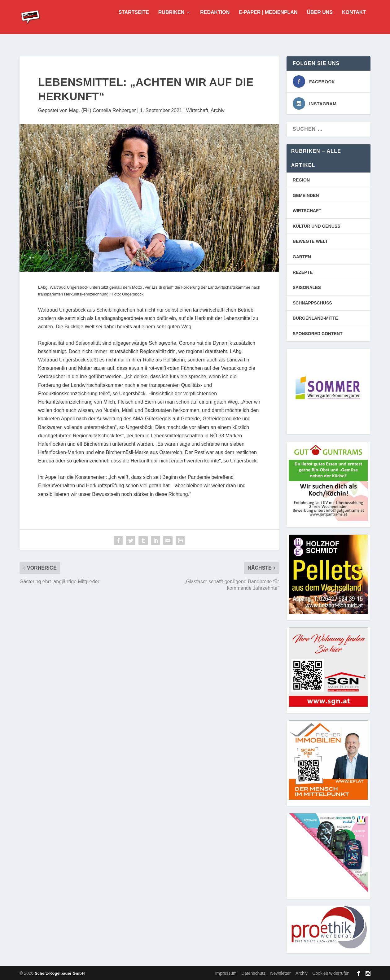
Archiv (217, 110)
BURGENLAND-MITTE (315, 317)
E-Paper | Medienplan (268, 22)
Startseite (134, 22)
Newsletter (280, 973)
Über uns (320, 22)
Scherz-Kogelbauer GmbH (60, 973)
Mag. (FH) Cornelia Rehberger (103, 110)
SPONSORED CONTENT (318, 333)
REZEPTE (303, 272)
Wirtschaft (197, 110)
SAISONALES (307, 287)
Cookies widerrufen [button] (331, 973)
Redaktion (215, 22)
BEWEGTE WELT (310, 241)
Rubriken (171, 22)
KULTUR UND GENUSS (317, 225)
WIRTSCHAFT (307, 210)
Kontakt (354, 22)
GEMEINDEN (306, 195)
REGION (301, 179)
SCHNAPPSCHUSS (312, 302)
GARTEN (302, 256)
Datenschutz (253, 973)
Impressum (226, 973)
